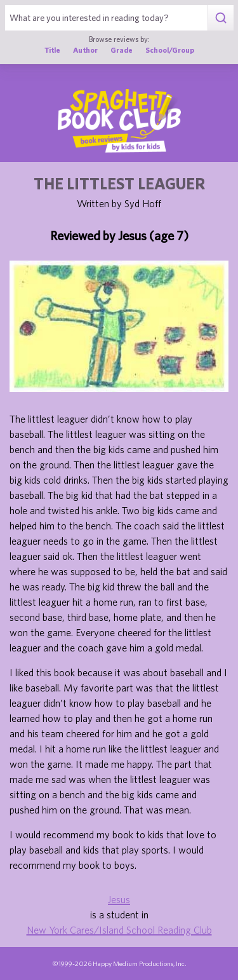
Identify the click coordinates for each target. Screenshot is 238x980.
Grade (122, 50)
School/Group (170, 50)
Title (52, 50)
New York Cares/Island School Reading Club (119, 930)
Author (85, 50)
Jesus (119, 899)
